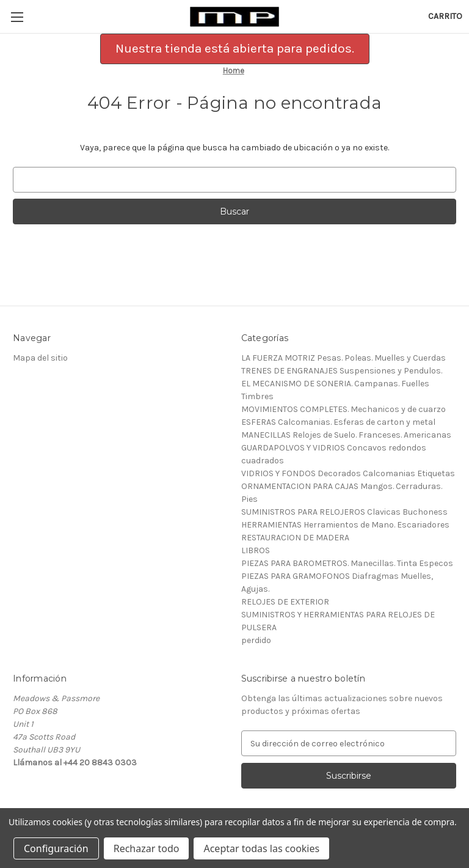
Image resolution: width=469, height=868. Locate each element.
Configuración (56, 848)
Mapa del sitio (40, 358)
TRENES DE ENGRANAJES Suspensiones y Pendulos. (342, 371)
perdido (256, 640)
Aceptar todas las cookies (261, 848)
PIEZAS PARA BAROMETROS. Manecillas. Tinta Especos (347, 563)
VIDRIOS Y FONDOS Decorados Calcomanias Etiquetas (348, 473)
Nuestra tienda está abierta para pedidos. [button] (235, 48)
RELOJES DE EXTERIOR (285, 602)
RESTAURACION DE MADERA (295, 538)
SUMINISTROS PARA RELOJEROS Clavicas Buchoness (344, 512)
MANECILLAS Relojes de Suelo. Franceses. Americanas (346, 435)
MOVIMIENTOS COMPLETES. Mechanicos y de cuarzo (344, 409)
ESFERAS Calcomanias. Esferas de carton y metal (338, 422)
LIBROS (256, 550)
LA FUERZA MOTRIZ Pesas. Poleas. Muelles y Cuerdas (344, 358)
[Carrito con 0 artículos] (445, 16)
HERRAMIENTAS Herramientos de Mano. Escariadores (345, 525)
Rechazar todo (147, 848)
